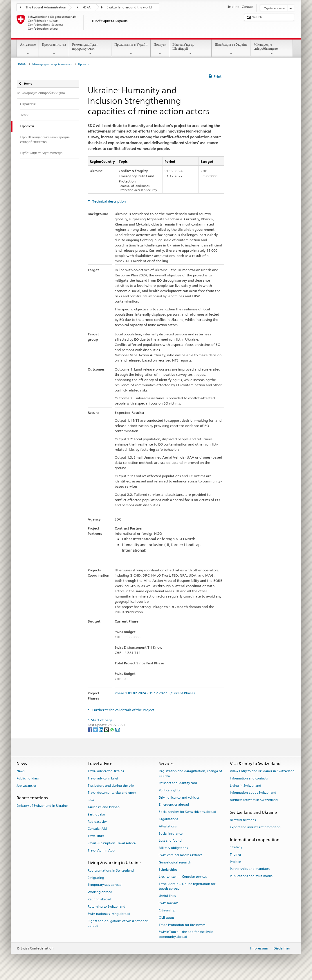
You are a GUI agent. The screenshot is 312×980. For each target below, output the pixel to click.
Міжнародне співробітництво (272, 49)
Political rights (169, 790)
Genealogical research (175, 862)
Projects (236, 862)
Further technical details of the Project (123, 710)
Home (21, 64)
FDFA (86, 7)
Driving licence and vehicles (179, 798)
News (20, 771)
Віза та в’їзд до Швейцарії (190, 49)
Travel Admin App (101, 851)
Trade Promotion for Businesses (182, 925)
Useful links (167, 896)
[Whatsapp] (112, 729)
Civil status (166, 918)
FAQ (91, 800)
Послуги (160, 49)
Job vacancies (26, 786)
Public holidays (28, 778)
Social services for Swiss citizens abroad (187, 812)
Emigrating (96, 878)
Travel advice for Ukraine (106, 771)
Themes (236, 855)
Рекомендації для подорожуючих (90, 49)
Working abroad (100, 892)
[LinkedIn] (101, 729)
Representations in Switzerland (111, 871)
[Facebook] (90, 729)
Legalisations (168, 819)
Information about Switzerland (253, 793)
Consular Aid (97, 829)
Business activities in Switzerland (254, 800)
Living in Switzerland (246, 786)
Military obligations (173, 848)
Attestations (168, 826)
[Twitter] (96, 729)
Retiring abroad (99, 899)
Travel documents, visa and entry (112, 793)
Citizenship (167, 910)
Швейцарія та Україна (231, 49)
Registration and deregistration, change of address (190, 774)
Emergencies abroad (174, 805)
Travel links (96, 836)
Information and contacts (249, 778)
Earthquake (96, 814)
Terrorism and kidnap (104, 807)
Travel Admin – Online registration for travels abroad (187, 887)
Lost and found (170, 841)
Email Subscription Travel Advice (112, 843)
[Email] (118, 729)
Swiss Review (168, 903)
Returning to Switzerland (107, 907)
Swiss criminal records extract (180, 855)
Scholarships (168, 870)
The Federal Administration (46, 7)
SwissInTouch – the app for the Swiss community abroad (186, 935)
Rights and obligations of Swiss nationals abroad (118, 923)
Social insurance (171, 834)
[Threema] (107, 729)
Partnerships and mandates (250, 869)
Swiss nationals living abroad (109, 914)
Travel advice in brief (103, 778)
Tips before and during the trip (111, 786)
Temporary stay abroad (105, 885)
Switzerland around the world (129, 7)
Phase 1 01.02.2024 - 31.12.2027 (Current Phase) (155, 693)
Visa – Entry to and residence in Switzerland (262, 771)
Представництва (54, 49)
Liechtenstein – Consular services (183, 877)
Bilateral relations (243, 820)
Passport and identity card (178, 783)
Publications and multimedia (251, 876)
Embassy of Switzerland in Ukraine (42, 806)
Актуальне (28, 49)
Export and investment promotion (255, 827)
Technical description (109, 201)
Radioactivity (97, 822)
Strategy (236, 847)
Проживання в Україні (131, 49)
